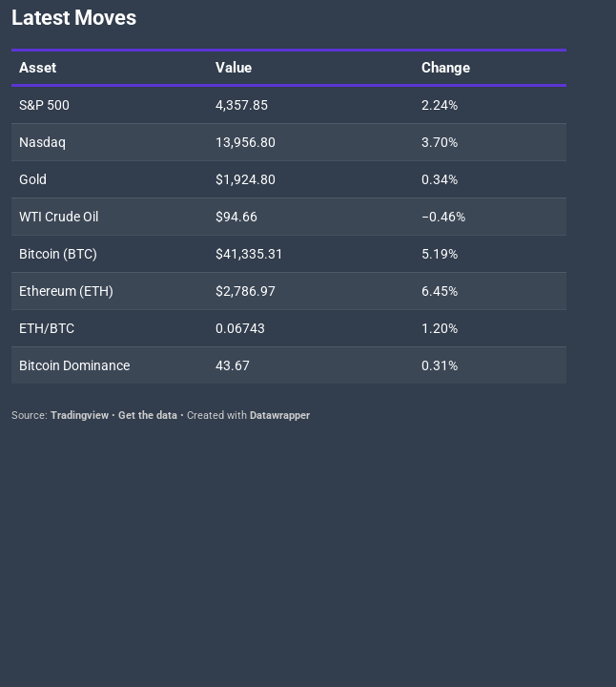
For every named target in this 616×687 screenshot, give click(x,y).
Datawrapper (280, 416)
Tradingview (80, 416)
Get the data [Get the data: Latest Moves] (148, 416)
